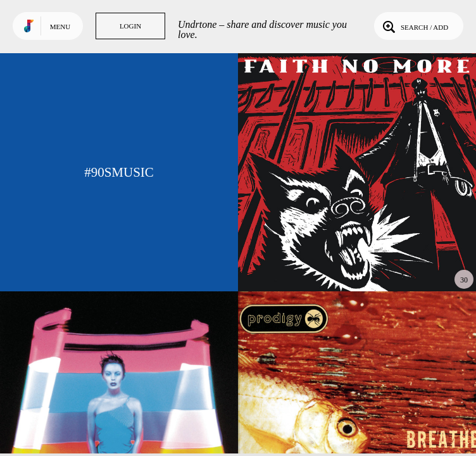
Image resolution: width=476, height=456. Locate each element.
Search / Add (414, 26)
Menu (60, 27)
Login (130, 26)
